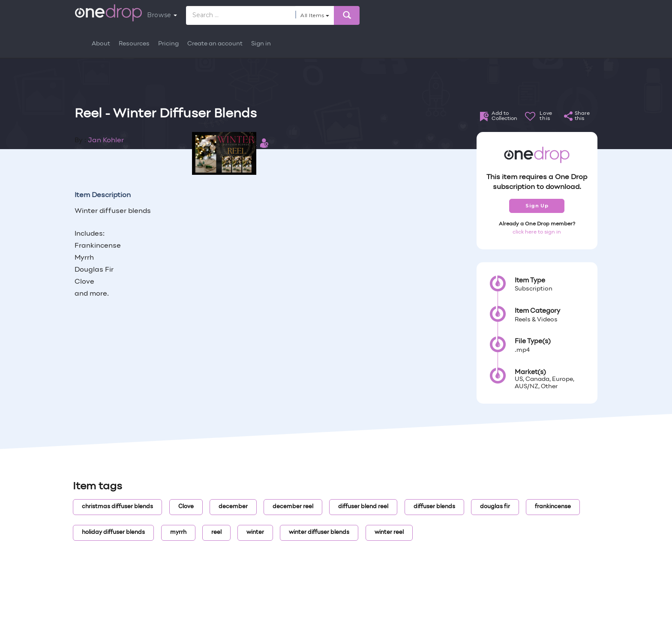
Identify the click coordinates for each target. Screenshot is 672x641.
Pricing (168, 44)
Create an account (215, 44)
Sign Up (537, 206)
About (101, 44)
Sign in (261, 44)
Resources (134, 44)
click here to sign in (537, 232)
